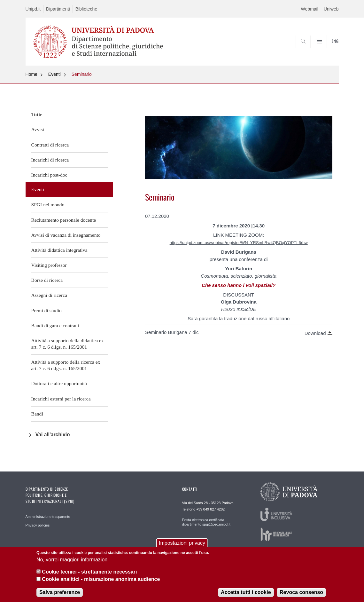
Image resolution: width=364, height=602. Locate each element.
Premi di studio (46, 310)
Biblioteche (86, 9)
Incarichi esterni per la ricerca (61, 399)
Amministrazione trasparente (48, 517)
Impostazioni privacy (182, 543)
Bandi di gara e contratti (55, 325)
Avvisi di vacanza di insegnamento (66, 235)
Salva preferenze (60, 592)
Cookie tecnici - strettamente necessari (89, 572)
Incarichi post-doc (49, 175)
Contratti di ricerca (50, 145)
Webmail (310, 9)
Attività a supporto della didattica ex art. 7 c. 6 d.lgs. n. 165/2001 (68, 344)
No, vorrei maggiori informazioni (73, 560)
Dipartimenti (58, 9)
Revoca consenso (301, 592)
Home (31, 74)
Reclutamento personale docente (64, 220)
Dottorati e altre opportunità (59, 383)
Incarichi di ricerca (50, 160)
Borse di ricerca (47, 280)
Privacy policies (38, 525)
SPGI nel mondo (48, 205)
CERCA (329, 50)
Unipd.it (33, 9)
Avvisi (38, 129)
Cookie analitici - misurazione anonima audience (101, 579)
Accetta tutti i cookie (246, 592)
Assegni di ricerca (49, 295)
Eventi (54, 74)
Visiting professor (49, 265)
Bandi (37, 414)
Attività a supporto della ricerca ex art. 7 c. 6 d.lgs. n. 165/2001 (66, 365)
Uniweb (331, 9)
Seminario (82, 74)
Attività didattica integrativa (59, 250)
